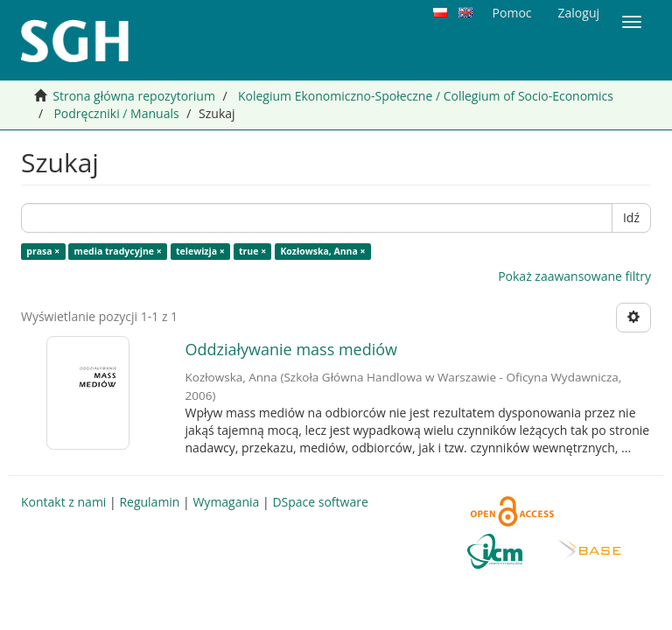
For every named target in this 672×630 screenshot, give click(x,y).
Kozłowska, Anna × (322, 251)
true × (252, 251)
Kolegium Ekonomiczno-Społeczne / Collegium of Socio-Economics (426, 96)
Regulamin (149, 502)
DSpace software (320, 502)
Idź (631, 217)
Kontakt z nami (63, 502)
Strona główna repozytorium (134, 96)
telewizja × (200, 251)
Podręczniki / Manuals (116, 113)
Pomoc (512, 13)
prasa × (43, 251)
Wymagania (226, 502)
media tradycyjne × (118, 251)
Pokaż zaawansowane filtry (574, 276)
